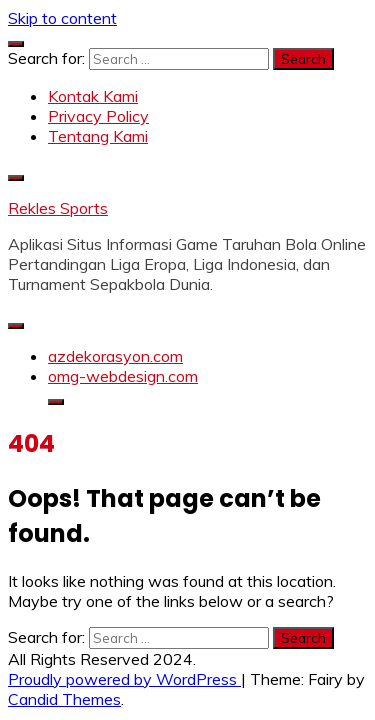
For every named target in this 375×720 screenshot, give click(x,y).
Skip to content (62, 18)
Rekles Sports (58, 208)
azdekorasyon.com (115, 356)
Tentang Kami (98, 136)
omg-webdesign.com (123, 376)
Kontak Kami (93, 96)
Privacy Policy (98, 116)
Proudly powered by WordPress (124, 679)
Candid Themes (64, 699)
